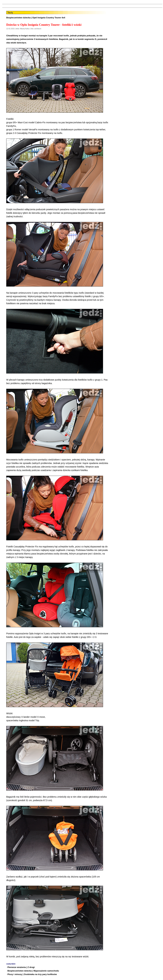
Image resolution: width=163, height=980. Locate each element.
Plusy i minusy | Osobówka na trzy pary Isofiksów (32, 974)
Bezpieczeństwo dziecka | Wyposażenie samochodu (33, 971)
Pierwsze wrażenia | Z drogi (21, 967)
